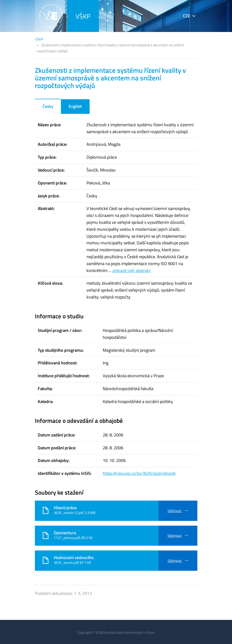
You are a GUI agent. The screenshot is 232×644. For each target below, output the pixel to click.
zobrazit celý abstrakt (131, 270)
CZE (187, 16)
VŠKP (83, 16)
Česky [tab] (48, 106)
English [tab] (75, 106)
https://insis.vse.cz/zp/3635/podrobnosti (139, 473)
